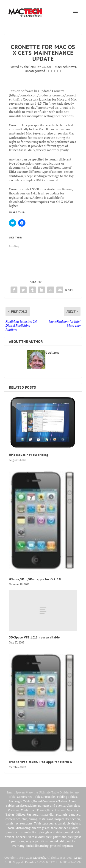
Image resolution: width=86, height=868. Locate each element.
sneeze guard (41, 828)
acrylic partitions (37, 841)
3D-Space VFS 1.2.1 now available (34, 637)
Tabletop (40, 823)
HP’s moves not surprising (29, 455)
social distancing (19, 828)
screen (20, 823)
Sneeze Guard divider (30, 837)
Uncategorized (35, 71)
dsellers (29, 67)
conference (13, 819)
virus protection (27, 832)
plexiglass (73, 823)
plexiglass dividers (51, 832)
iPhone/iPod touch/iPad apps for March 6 (41, 762)
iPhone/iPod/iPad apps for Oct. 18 (35, 579)
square (52, 823)
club (25, 819)
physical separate (62, 846)
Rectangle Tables (20, 801)
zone (29, 823)
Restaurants (35, 814)
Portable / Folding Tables (60, 797)
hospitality (62, 819)
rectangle (61, 814)
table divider (59, 828)
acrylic (49, 814)
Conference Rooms (33, 810)
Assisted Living (26, 806)
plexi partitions (56, 837)
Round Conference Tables (50, 801)
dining (33, 819)
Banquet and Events (52, 806)
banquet (74, 814)
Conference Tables (29, 797)
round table (58, 841)
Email (29, 862)
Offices (21, 814)
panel (61, 823)
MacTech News (65, 67)
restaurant (46, 819)
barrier (10, 823)
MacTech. (40, 858)
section (75, 819)
